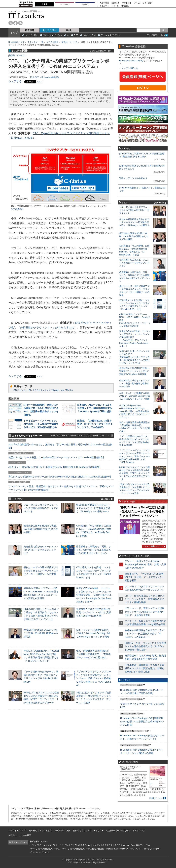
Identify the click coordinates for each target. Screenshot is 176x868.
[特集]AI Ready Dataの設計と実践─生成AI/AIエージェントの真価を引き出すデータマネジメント (142, 511)
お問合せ (12, 835)
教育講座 (125, 6)
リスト (39, 82)
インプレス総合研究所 (103, 845)
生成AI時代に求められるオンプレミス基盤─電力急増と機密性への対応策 (41, 633)
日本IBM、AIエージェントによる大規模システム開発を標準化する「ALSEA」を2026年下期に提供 (95, 408)
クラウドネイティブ (41, 390)
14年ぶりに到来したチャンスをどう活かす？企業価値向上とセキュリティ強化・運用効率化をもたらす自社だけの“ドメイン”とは (134, 357)
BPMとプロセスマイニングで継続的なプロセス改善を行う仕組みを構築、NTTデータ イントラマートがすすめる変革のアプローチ (135, 473)
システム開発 (52, 42)
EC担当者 (115, 3)
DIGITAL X (135, 849)
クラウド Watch (122, 845)
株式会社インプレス (39, 842)
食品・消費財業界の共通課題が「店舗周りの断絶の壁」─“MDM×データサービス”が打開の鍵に (94, 654)
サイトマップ (139, 831)
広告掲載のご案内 (62, 831)
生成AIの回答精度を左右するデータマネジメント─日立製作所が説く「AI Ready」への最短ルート (94, 508)
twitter (11, 23)
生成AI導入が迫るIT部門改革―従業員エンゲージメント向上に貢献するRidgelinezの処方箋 (94, 612)
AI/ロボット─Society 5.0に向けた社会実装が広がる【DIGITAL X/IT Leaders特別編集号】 (55, 467)
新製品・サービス (70, 42)
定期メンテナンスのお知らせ (133, 178)
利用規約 (33, 831)
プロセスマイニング (53, 35)
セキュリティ (90, 35)
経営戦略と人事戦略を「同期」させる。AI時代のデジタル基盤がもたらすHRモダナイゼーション (94, 550)
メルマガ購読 (46, 831)
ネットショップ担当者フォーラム (45, 849)
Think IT (69, 845)
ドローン (115, 6)
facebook (16, 23)
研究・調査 (147, 3)
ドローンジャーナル (151, 849)
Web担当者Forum (83, 845)
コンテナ (23, 390)
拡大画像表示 (17, 209)
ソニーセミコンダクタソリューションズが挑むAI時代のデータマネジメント (41, 508)
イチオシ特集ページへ (153, 546)
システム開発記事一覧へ (101, 51)
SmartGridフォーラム (140, 845)
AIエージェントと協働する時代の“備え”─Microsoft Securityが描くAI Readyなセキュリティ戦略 (93, 633)
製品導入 (85, 4)
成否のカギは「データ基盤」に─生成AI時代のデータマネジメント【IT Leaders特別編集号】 (57, 457)
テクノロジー (49, 30)
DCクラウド (65, 4)
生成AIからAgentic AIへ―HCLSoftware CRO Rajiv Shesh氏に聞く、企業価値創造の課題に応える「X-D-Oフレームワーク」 (134, 411)
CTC (16, 390)
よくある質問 (25, 835)
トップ (14, 33)
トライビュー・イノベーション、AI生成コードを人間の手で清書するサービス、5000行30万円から (41, 424)
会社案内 (77, 831)
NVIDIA (70, 390)
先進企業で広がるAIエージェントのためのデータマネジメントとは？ (41, 550)
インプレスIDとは (130, 68)
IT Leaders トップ (16, 42)
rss (20, 23)
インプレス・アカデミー (41, 852)
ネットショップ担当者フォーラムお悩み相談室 (83, 849)
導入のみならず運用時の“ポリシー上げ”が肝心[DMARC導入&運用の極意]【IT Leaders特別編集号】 (60, 477)
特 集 (69, 30)
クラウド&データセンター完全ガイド (47, 845)
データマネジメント (111, 35)
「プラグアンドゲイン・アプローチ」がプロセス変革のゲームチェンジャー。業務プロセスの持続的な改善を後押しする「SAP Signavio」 (94, 678)
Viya (63, 390)
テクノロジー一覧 (35, 42)
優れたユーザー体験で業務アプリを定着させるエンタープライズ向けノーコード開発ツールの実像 (41, 571)
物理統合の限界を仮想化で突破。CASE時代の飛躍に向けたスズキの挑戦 (41, 529)
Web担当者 (104, 3)
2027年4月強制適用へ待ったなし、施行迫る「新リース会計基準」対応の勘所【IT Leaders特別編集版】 (60, 446)
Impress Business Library (131, 61)
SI (30, 390)
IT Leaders (26, 16)
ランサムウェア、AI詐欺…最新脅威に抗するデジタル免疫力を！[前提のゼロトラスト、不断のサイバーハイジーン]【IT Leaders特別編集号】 (61, 488)
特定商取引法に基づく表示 (118, 831)
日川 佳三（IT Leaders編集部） (45, 77)
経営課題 (30, 30)
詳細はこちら (156, 798)
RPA (76, 35)
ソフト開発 (127, 3)
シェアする (15, 81)
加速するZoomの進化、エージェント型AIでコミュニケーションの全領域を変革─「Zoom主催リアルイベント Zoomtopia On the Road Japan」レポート (94, 595)
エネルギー (104, 6)
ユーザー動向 (32, 35)
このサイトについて (17, 831)
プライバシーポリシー (94, 831)
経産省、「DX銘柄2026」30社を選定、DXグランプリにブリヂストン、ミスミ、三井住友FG (95, 424)
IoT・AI (137, 3)
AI (68, 35)
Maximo (56, 390)
